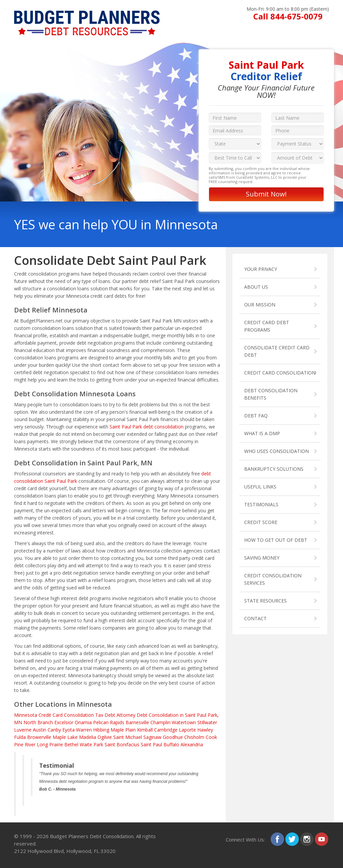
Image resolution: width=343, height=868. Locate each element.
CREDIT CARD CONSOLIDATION (280, 373)
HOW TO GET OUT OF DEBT (276, 540)
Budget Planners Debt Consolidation (92, 836)
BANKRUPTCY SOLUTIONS (274, 469)
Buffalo (171, 744)
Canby (54, 730)
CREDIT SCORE (261, 522)
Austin (40, 730)
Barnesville (137, 722)
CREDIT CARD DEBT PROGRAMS (267, 326)
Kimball (145, 730)
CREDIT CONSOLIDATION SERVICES (273, 579)
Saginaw (152, 737)
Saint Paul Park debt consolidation (147, 427)
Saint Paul (151, 744)
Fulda (20, 737)
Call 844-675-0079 (288, 16)
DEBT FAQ (256, 416)
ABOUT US (256, 287)
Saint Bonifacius (122, 744)
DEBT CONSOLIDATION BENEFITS (271, 394)
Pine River (25, 744)
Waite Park (91, 744)
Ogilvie (105, 737)
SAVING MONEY (262, 558)
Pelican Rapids (109, 722)
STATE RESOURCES (265, 601)
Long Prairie (50, 744)
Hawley (205, 730)
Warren (84, 730)
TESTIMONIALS (261, 504)
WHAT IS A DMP (262, 433)
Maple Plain (123, 730)
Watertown (184, 722)
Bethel (71, 744)
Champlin (160, 722)
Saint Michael (128, 737)
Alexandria (192, 744)
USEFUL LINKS (260, 487)
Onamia (83, 722)
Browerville (39, 737)
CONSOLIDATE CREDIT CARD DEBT (277, 351)
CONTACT (255, 618)
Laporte (187, 730)
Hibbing (101, 730)
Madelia (88, 737)
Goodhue (173, 737)
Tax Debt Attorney (115, 715)
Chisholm (194, 737)
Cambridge (166, 730)
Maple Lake (65, 737)
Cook (211, 737)
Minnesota (26, 715)
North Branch (38, 722)
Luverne (23, 730)
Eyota (68, 730)
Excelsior (64, 722)
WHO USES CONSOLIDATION (277, 451)
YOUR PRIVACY (261, 269)
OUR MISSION (260, 305)
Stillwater (207, 722)
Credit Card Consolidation (66, 715)
